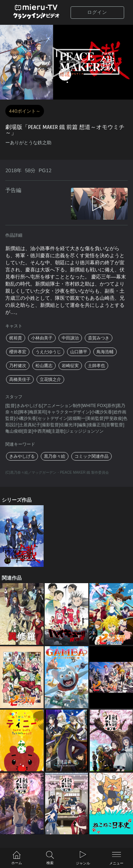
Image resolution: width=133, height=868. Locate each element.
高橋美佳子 (20, 379)
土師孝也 (96, 366)
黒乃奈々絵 (55, 456)
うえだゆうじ (48, 352)
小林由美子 (42, 338)
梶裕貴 (16, 338)
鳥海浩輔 (105, 352)
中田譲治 (70, 338)
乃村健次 (18, 366)
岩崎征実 (70, 366)
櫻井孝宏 (18, 352)
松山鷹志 (44, 366)
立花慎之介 (50, 379)
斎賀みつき (99, 338)
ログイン (97, 12)
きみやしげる (22, 456)
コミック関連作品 (92, 456)
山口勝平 (79, 352)
